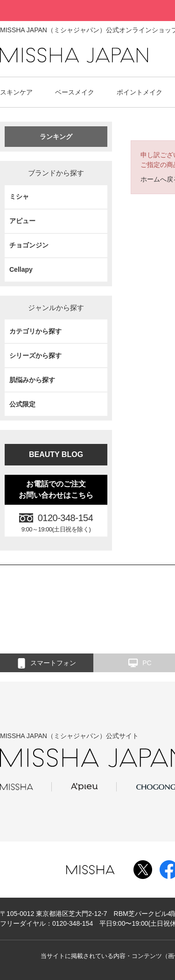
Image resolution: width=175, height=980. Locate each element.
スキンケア (16, 92)
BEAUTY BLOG (56, 454)
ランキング (56, 137)
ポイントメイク (140, 92)
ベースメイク (75, 92)
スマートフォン (47, 663)
